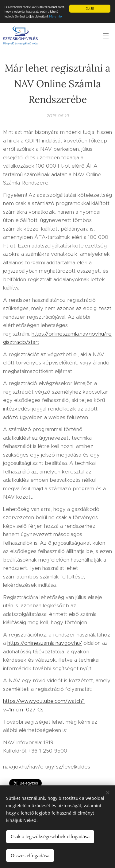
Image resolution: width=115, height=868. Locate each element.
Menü (106, 36)
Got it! (90, 8)
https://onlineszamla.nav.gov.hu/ (45, 643)
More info (55, 16)
